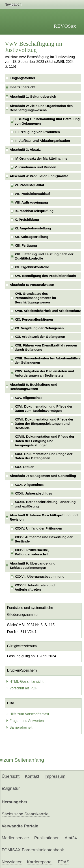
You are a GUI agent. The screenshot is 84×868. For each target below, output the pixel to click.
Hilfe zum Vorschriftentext (27, 714)
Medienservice (15, 838)
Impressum (55, 776)
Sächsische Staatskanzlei (26, 814)
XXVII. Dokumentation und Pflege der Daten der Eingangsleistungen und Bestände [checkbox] (44, 424)
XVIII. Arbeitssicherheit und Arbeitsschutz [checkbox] (48, 311)
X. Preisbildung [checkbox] (27, 220)
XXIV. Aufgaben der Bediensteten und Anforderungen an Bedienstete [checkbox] (44, 373)
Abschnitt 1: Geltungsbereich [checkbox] (33, 97)
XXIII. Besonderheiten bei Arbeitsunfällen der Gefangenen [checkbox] (47, 360)
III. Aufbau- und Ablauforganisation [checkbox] (42, 141)
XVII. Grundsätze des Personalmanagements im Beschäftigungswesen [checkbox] (35, 298)
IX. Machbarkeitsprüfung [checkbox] (34, 211)
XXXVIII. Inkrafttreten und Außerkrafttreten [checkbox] (35, 587)
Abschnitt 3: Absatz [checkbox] (25, 150)
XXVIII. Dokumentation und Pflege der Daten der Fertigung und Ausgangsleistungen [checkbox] (45, 441)
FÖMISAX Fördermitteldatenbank (33, 850)
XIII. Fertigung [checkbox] (26, 245)
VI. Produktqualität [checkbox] (29, 185)
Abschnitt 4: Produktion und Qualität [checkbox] (39, 176)
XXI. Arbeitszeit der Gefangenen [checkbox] (40, 337)
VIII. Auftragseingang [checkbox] (31, 202)
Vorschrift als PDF (22, 688)
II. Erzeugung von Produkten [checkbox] (37, 132)
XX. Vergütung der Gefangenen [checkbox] (39, 328)
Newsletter (12, 862)
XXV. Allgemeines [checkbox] (29, 398)
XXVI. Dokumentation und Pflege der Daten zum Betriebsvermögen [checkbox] (44, 409)
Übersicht (11, 776)
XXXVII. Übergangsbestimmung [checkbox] (40, 577)
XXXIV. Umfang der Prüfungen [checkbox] (39, 528)
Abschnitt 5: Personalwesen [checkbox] (32, 285)
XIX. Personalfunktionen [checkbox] (34, 320)
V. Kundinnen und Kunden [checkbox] (36, 167)
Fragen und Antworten (25, 721)
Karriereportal (40, 862)
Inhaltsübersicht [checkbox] (23, 87)
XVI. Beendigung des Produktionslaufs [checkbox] (45, 276)
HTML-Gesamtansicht (25, 681)
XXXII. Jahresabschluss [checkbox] (33, 493)
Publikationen (47, 838)
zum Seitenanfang (22, 760)
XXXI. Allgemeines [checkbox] (29, 485)
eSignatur (11, 788)
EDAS (64, 862)
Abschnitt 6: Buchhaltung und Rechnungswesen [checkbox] (33, 387)
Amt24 (71, 838)
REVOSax (65, 26)
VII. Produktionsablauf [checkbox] (32, 194)
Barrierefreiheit (19, 727)
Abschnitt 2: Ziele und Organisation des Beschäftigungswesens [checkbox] (41, 108)
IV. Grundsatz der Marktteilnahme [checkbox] (41, 159)
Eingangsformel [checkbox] (22, 78)
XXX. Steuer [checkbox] (24, 467)
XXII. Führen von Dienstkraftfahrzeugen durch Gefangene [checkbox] (46, 347)
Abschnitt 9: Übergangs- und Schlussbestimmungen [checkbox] (32, 566)
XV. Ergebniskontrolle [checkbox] (32, 267)
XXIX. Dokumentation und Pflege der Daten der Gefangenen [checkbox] (44, 456)
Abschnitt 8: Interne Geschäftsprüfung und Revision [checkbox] (44, 517)
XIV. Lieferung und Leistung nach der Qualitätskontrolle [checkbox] (44, 256)
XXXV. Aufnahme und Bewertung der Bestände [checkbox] (44, 539)
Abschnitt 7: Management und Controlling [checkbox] (43, 476)
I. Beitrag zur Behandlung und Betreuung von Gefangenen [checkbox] (47, 121)
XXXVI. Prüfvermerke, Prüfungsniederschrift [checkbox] (32, 552)
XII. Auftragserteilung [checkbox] (32, 237)
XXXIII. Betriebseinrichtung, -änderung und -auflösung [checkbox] (45, 504)
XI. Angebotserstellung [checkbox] (33, 228)
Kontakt (32, 776)
